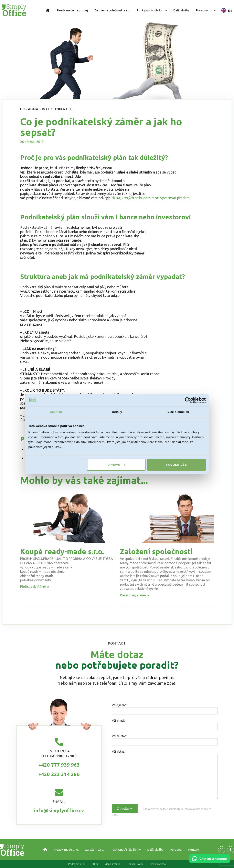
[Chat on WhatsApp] (210, 862)
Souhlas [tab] (56, 412)
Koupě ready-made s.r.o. (62, 551)
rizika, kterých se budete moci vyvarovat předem (151, 198)
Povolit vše (176, 465)
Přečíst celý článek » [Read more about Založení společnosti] (134, 595)
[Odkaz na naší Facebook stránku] (222, 850)
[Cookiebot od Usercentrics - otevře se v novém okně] (188, 400)
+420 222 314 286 (59, 774)
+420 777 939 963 (59, 765)
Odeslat (125, 809)
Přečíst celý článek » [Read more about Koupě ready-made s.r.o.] (35, 587)
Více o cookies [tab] (178, 412)
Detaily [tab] (117, 412)
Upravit (116, 465)
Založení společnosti (156, 551)
